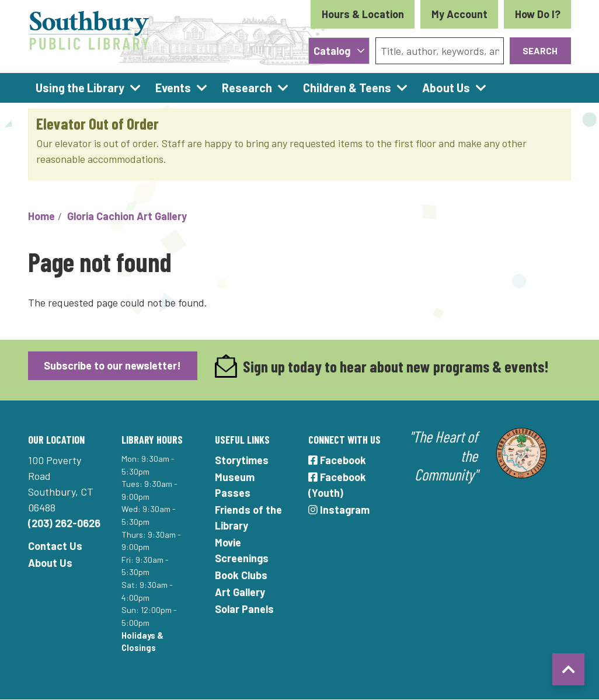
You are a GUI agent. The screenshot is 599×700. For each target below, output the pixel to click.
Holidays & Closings (142, 642)
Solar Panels (244, 609)
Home (41, 216)
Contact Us (55, 546)
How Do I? (538, 14)
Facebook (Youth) (337, 485)
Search (540, 51)
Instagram (339, 510)
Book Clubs (241, 575)
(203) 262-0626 (64, 523)
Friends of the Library (248, 518)
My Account (459, 14)
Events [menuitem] (173, 88)
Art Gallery (240, 592)
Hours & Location (363, 14)
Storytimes (242, 460)
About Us (50, 563)
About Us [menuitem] (446, 88)
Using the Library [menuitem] (80, 88)
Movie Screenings (242, 550)
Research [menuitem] (247, 88)
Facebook (337, 460)
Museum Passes (235, 485)
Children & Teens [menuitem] (347, 88)
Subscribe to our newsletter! (112, 365)
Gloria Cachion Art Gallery (127, 216)
